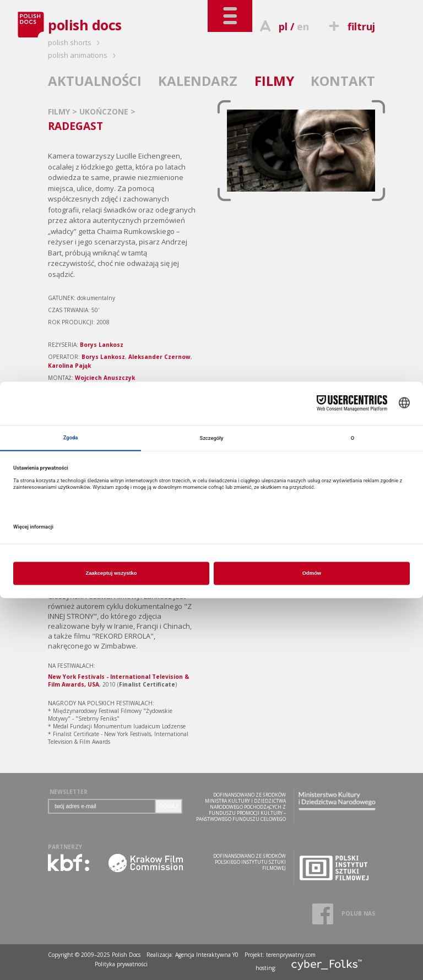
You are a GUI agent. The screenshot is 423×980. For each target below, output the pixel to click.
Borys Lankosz (102, 345)
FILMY (274, 81)
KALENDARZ (198, 81)
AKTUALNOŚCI (95, 81)
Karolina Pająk (69, 366)
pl (283, 26)
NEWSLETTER (69, 792)
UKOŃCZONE (105, 111)
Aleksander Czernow (159, 357)
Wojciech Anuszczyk (105, 378)
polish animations (83, 55)
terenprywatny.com (291, 955)
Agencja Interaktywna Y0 (207, 955)
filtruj (351, 26)
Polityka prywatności (121, 964)
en (303, 26)
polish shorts (75, 42)
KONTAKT (343, 81)
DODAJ (169, 806)
